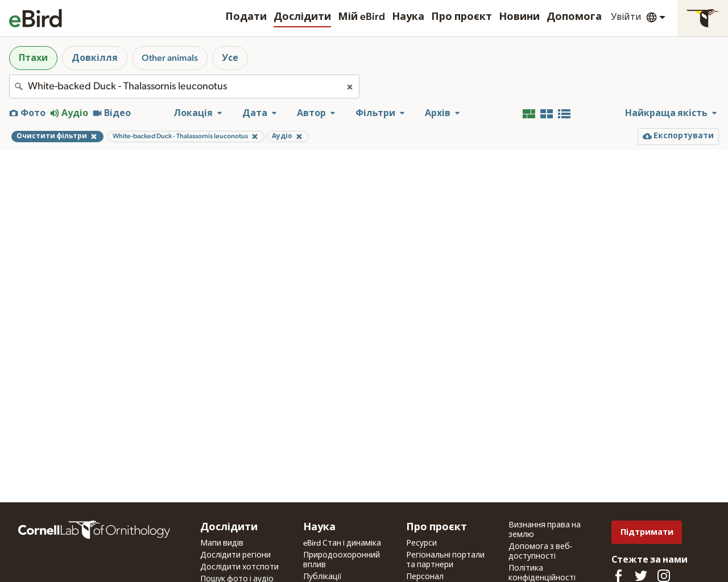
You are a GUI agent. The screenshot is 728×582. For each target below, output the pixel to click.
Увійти (626, 17)
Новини (519, 17)
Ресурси (421, 543)
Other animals (170, 58)
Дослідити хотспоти (239, 567)
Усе (230, 58)
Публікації (322, 577)
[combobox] (184, 86)
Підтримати (647, 532)
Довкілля (95, 58)
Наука (408, 17)
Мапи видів (222, 543)
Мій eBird (361, 17)
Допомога (574, 17)
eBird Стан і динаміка (342, 543)
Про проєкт (462, 17)
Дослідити (302, 17)
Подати (246, 17)
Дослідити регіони (235, 555)
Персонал (425, 577)
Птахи (33, 58)
